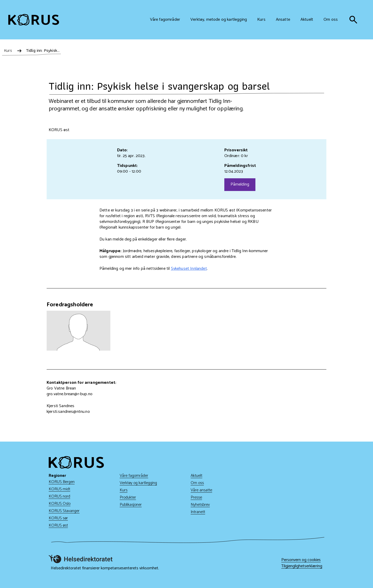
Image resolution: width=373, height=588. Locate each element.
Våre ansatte (201, 490)
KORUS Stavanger (64, 511)
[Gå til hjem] (34, 20)
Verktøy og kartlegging (138, 483)
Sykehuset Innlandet (189, 269)
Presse (196, 497)
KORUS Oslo (60, 504)
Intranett (198, 512)
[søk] (353, 20)
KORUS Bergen (62, 482)
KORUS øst (58, 525)
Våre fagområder (134, 476)
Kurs (124, 490)
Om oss (197, 483)
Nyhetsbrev (200, 505)
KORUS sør (58, 518)
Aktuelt (196, 476)
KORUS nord (59, 496)
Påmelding (240, 184)
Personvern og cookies (301, 560)
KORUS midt (59, 489)
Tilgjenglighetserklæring (302, 566)
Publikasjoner (131, 505)
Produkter (128, 497)
